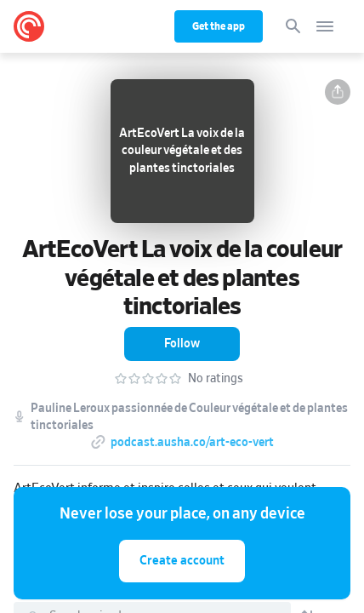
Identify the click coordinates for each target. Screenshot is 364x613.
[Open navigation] (325, 26)
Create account (182, 561)
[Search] (293, 26)
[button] (338, 92)
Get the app (219, 26)
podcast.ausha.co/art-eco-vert (192, 443)
